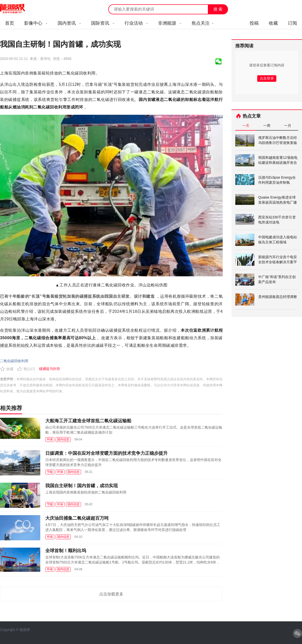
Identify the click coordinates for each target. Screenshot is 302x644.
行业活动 (136, 23)
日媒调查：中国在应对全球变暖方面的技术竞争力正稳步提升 (106, 453)
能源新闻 (17, 9)
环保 (50, 439)
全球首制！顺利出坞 (66, 551)
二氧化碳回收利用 (14, 361)
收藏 (273, 23)
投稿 (254, 23)
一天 (246, 126)
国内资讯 (69, 23)
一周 (267, 126)
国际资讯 (103, 23)
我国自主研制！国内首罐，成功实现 (82, 486)
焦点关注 (203, 23)
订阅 (292, 23)
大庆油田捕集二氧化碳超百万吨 (77, 518)
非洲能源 (170, 23)
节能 (50, 472)
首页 (10, 23)
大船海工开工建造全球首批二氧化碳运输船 (88, 421)
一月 (288, 126)
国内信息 (63, 439)
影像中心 (36, 23)
